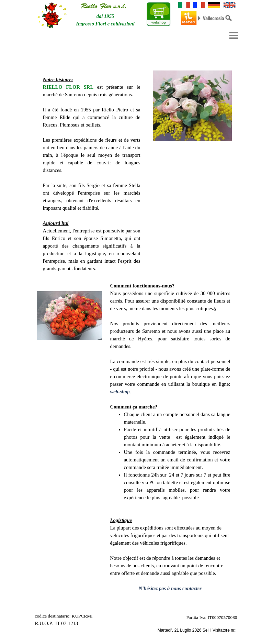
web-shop (120, 392)
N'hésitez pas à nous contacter (170, 588)
